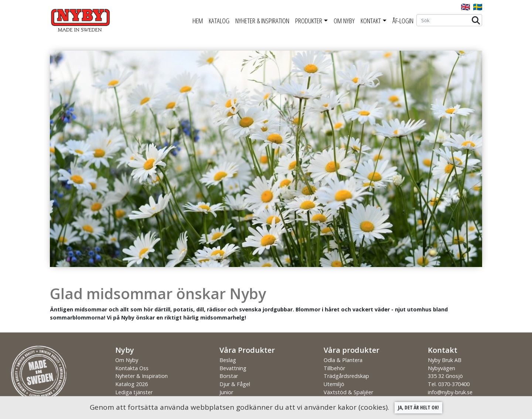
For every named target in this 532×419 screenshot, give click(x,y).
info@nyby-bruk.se (450, 392)
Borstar (229, 376)
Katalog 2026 (132, 384)
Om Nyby (344, 21)
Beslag (228, 360)
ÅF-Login (403, 21)
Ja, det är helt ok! (418, 407)
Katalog (219, 21)
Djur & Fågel (235, 384)
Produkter (309, 21)
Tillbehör (334, 368)
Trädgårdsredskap (346, 376)
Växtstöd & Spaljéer (348, 392)
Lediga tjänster (134, 392)
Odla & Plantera (343, 360)
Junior (226, 392)
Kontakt (371, 21)
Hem (198, 21)
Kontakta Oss (132, 368)
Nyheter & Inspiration (262, 21)
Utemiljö (334, 384)
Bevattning (233, 368)
